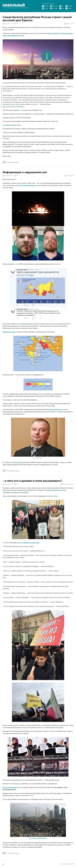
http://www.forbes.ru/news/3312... (14, 107)
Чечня (72, 24)
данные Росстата (16, 780)
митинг (68, 484)
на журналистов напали (28, 185)
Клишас (68, 176)
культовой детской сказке (31, 543)
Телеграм (69, 6)
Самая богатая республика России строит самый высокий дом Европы (37, 19)
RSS (62, 8)
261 (17, 24)
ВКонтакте (54, 6)
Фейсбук (45, 6)
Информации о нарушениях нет (25, 172)
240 (17, 176)
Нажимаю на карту (9, 332)
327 (17, 484)
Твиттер (45, 8)
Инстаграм (54, 8)
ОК (61, 6)
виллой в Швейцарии (55, 410)
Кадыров (68, 24)
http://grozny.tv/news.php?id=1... (38, 838)
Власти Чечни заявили (10, 788)
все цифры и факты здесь (12, 125)
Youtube (69, 8)
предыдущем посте (27, 324)
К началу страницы (67, 864)
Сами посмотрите (17, 462)
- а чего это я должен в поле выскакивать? (32, 481)
